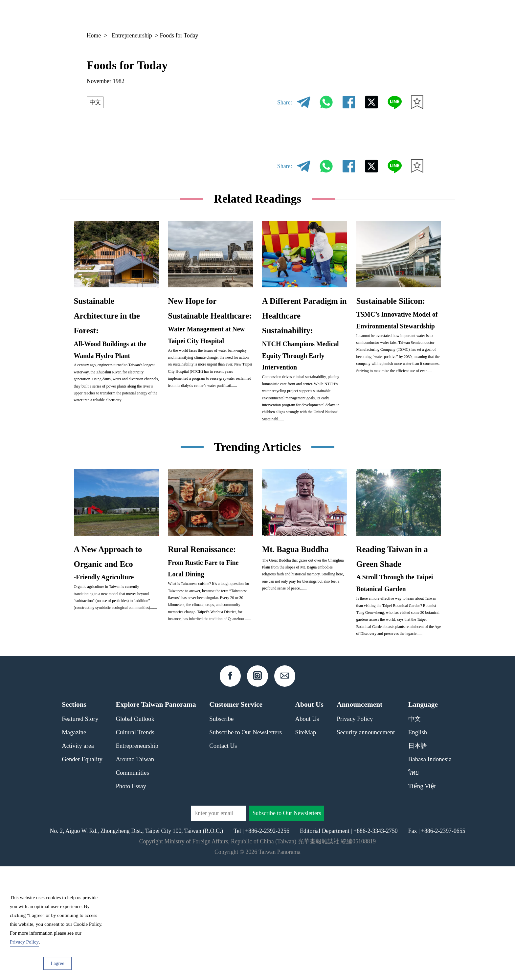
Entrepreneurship (132, 35)
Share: (285, 102)
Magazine (330, 15)
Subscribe (221, 832)
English (418, 846)
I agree (57, 963)
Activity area (78, 859)
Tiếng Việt (422, 899)
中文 (96, 102)
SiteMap (306, 846)
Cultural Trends (135, 846)
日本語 (418, 859)
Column (366, 15)
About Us (307, 832)
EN (402, 15)
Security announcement (366, 846)
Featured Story (80, 832)
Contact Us (223, 859)
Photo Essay (131, 899)
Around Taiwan (135, 872)
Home (94, 35)
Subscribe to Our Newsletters (246, 846)
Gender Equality (82, 872)
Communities (132, 886)
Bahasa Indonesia (430, 872)
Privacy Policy (355, 832)
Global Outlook (135, 832)
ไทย (414, 886)
